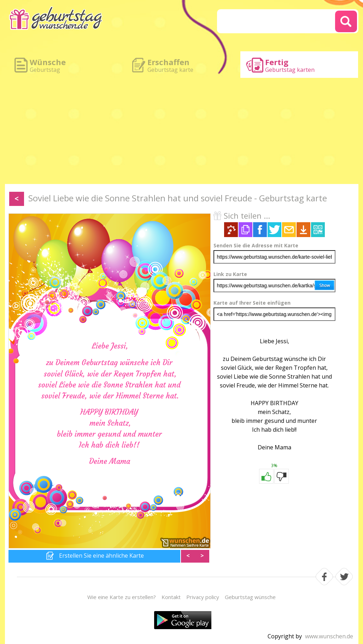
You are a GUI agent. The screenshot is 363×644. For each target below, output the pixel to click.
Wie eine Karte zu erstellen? (122, 597)
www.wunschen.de (329, 636)
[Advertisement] (182, 131)
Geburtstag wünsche (250, 597)
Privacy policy (203, 597)
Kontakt (171, 597)
